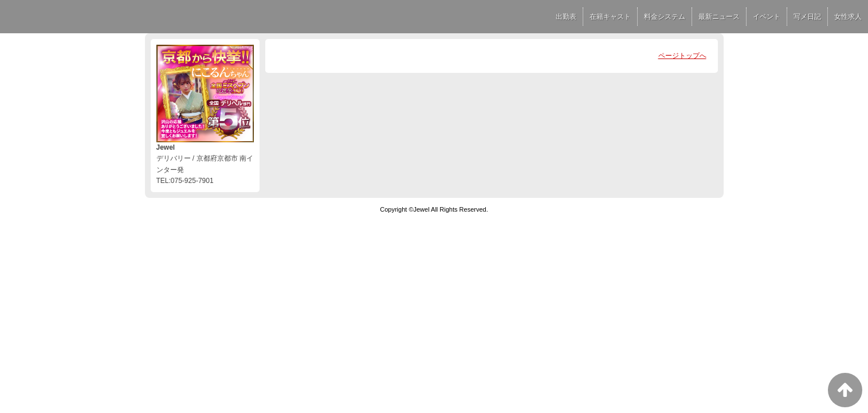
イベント (767, 17)
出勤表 (566, 17)
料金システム (665, 17)
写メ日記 (807, 17)
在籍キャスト (610, 17)
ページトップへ (682, 56)
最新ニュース (719, 17)
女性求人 (848, 17)
